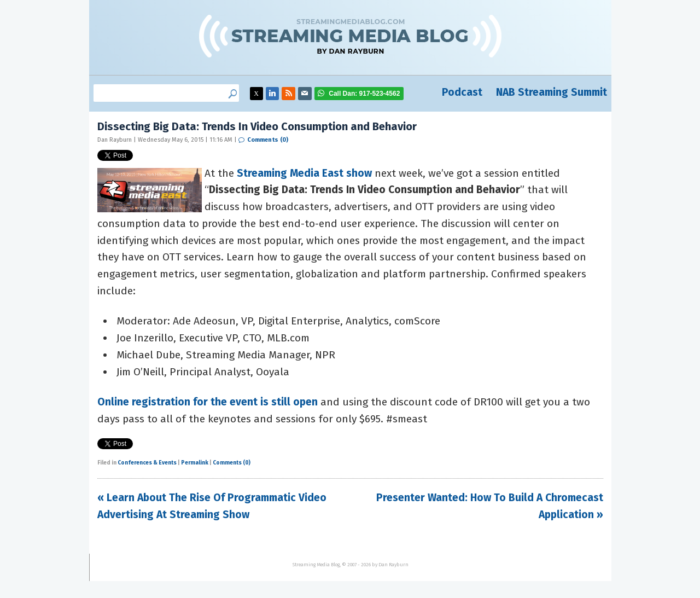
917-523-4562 (364, 94)
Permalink (195, 463)
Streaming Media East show (304, 173)
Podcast (462, 92)
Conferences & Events (147, 463)
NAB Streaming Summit (552, 92)
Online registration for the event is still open (208, 402)
